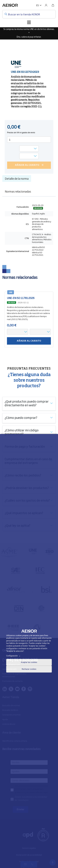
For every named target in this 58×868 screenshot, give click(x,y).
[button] (39, 5)
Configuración (14, 656)
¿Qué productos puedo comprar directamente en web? (27, 403)
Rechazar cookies (29, 669)
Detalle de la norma (17, 178)
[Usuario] (46, 5)
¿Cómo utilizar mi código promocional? (22, 432)
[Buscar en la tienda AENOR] (29, 14)
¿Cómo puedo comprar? (21, 417)
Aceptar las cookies (29, 662)
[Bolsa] (53, 5)
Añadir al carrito (29, 341)
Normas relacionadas (18, 191)
